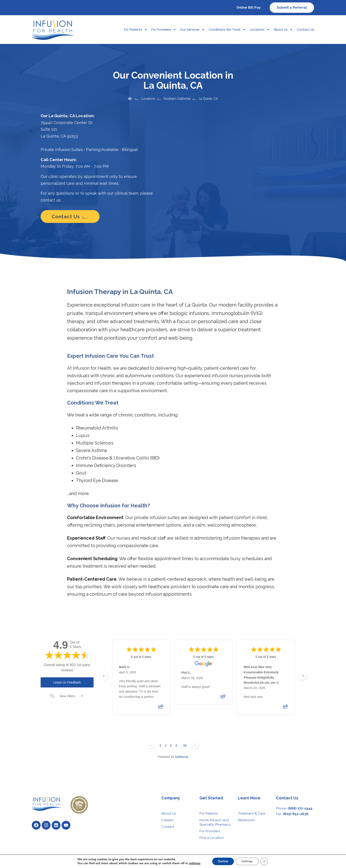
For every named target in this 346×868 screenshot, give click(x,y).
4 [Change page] (176, 746)
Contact (168, 827)
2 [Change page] (166, 746)
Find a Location (212, 838)
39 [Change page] (185, 746)
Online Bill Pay (248, 8)
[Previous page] (151, 745)
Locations (260, 30)
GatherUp (182, 757)
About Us (283, 30)
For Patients (136, 30)
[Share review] (161, 708)
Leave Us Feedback (67, 682)
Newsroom (246, 820)
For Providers (164, 30)
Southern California (177, 99)
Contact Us (306, 30)
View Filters (66, 696)
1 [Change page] (160, 746)
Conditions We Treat (227, 30)
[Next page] (195, 745)
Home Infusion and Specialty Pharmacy (215, 822)
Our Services (192, 30)
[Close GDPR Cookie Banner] (266, 861)
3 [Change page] (171, 746)
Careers (167, 820)
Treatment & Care (252, 813)
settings (192, 863)
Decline (222, 861)
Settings (248, 861)
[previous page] (104, 676)
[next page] (303, 676)
